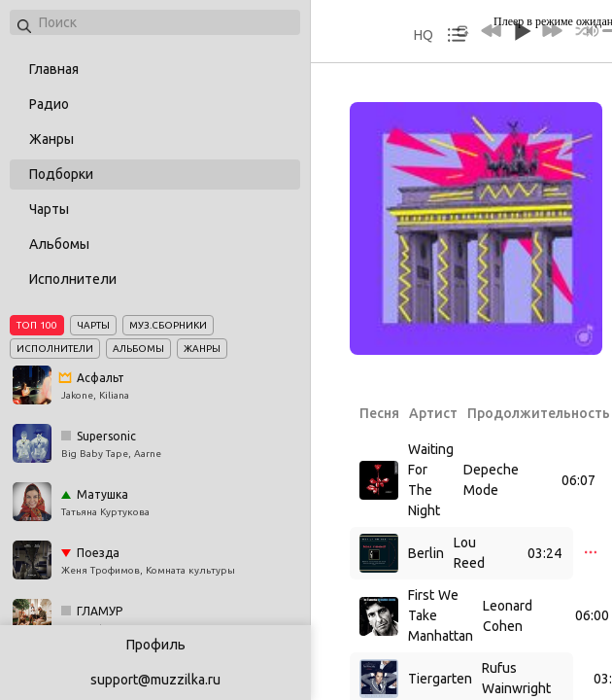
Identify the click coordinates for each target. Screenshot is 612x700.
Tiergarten (440, 679)
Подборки (61, 174)
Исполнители (73, 279)
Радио (49, 104)
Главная (54, 69)
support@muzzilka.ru (155, 680)
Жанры (51, 139)
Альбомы (59, 244)
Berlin (426, 553)
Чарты (49, 209)
